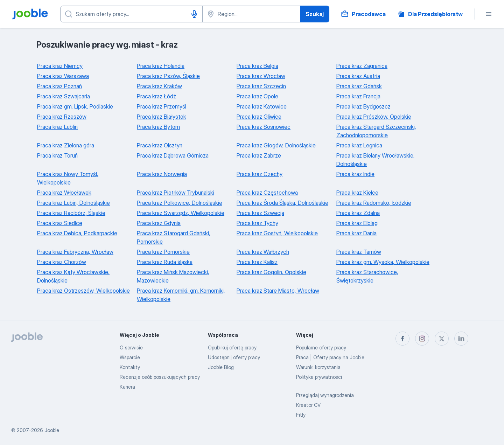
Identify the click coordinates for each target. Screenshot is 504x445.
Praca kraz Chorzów (62, 262)
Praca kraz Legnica (359, 145)
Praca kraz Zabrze (259, 155)
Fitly (301, 415)
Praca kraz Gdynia (159, 223)
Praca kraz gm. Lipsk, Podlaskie (75, 106)
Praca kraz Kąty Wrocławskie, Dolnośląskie (73, 276)
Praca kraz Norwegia (162, 174)
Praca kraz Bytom (158, 127)
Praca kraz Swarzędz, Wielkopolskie (181, 213)
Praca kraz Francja (358, 96)
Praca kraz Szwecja (260, 213)
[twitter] (442, 339)
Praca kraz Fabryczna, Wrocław (75, 252)
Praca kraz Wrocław (261, 76)
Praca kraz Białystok (162, 117)
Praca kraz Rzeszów (62, 117)
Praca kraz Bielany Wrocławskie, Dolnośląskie (376, 160)
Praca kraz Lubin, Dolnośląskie (73, 203)
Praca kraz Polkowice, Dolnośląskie (180, 203)
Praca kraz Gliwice (259, 117)
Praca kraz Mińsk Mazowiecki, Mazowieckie (173, 276)
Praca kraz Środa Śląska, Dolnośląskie (282, 203)
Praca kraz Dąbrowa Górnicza (173, 155)
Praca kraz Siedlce (60, 223)
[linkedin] (461, 339)
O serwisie (131, 347)
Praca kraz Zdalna (358, 213)
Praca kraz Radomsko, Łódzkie (374, 203)
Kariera (127, 387)
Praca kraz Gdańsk (359, 86)
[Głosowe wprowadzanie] (194, 14)
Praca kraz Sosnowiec (264, 127)
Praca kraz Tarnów (359, 252)
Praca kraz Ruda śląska (165, 262)
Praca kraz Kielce (357, 193)
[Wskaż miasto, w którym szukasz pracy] (251, 14)
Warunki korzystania (318, 367)
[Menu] (489, 14)
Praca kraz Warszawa (63, 76)
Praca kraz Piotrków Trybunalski (176, 193)
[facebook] (402, 339)
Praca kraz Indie (355, 174)
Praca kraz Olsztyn (160, 145)
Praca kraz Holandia (161, 66)
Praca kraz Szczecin (261, 86)
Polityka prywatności (319, 377)
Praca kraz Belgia (257, 66)
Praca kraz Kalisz (257, 262)
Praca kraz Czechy (260, 174)
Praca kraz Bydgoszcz (363, 106)
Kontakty (130, 367)
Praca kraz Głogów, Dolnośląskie (276, 145)
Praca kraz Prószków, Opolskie (374, 117)
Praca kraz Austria (358, 76)
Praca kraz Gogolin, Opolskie (271, 272)
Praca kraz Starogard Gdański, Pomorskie (174, 237)
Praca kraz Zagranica (362, 66)
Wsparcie (130, 357)
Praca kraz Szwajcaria (64, 96)
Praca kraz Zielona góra (66, 145)
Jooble (52, 430)
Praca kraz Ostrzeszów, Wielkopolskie (83, 291)
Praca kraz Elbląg (357, 223)
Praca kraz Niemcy (60, 66)
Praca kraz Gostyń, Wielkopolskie (277, 233)
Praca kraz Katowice (262, 106)
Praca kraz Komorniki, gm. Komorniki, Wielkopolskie (181, 295)
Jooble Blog (221, 367)
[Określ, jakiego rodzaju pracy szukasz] (131, 14)
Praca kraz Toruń (57, 155)
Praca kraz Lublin (57, 127)
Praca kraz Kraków (159, 86)
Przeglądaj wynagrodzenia (325, 395)
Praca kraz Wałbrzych (263, 252)
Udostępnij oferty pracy (234, 357)
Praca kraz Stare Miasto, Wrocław (278, 291)
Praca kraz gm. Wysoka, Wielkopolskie (383, 262)
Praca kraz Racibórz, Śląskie (71, 213)
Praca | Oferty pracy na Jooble (330, 357)
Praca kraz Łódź (156, 96)
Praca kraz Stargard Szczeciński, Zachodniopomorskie (376, 131)
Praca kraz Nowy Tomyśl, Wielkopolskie (68, 178)
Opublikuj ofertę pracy (232, 347)
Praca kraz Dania (356, 233)
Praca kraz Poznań (59, 86)
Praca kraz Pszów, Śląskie (168, 76)
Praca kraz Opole (257, 96)
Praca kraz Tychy (257, 223)
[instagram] (422, 339)
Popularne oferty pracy (321, 347)
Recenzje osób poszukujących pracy (160, 377)
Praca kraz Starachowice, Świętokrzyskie (367, 276)
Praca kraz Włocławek (64, 193)
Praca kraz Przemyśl (162, 106)
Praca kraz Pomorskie (163, 252)
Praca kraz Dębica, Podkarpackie (77, 233)
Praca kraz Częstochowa (267, 193)
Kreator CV (308, 405)
